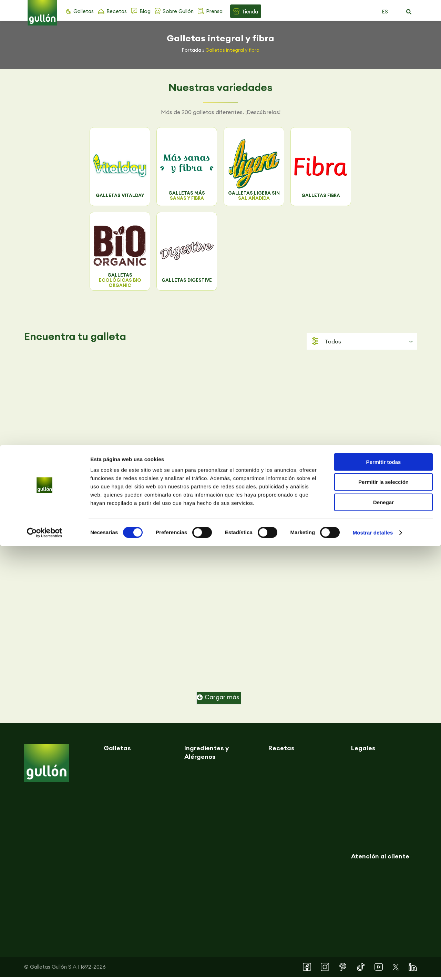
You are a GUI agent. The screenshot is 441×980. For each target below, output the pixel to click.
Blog (145, 11)
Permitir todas (384, 896)
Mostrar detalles (373, 966)
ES (385, 12)
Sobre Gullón (178, 11)
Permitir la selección (383, 916)
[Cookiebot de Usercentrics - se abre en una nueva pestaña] (45, 967)
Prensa (214, 11)
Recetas (117, 11)
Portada (192, 50)
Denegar (383, 936)
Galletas (84, 11)
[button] (409, 12)
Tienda (250, 12)
